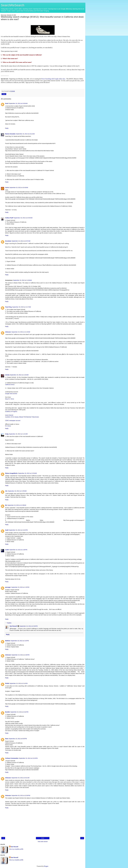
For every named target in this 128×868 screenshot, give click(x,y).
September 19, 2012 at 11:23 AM (21, 332)
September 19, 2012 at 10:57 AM (21, 241)
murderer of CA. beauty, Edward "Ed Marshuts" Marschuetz (22, 417)
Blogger (46, 866)
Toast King (8, 307)
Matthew (8, 641)
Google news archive (11, 394)
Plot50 (7, 683)
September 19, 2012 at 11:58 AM (17, 505)
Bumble (8, 712)
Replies (9, 623)
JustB (7, 550)
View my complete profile (16, 849)
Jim (6, 491)
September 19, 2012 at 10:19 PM (28, 758)
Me (6, 505)
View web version (43, 842)
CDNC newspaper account (13, 420)
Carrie (7, 188)
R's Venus (8, 426)
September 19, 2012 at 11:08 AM (22, 280)
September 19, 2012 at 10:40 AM (19, 188)
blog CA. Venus (10, 399)
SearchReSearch (13, 5)
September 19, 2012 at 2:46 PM (20, 655)
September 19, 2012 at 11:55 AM (17, 491)
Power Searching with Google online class (53, 79)
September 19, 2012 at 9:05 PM (18, 739)
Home (43, 838)
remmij (7, 375)
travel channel (9, 415)
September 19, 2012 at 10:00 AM (18, 103)
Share (4, 94)
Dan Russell (13, 626)
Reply (7, 128)
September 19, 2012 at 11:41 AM (18, 434)
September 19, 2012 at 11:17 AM (21, 307)
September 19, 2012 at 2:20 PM (20, 641)
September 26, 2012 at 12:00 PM (21, 796)
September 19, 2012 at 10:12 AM (25, 134)
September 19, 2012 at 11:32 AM (19, 375)
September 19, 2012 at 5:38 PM (29, 626)
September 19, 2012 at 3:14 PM (18, 683)
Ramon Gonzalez (10, 134)
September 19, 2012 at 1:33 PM (20, 587)
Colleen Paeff (9, 218)
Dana (7, 739)
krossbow (8, 241)
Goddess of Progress (11, 411)
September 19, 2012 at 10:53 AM (23, 218)
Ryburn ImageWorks (11, 473)
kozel (7, 103)
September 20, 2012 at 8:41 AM (20, 778)
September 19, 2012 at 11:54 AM (27, 473)
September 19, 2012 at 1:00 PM (18, 550)
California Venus (10, 385)
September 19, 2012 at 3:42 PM (19, 712)
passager (8, 587)
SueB (7, 530)
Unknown (8, 332)
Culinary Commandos (12, 758)
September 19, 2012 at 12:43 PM (18, 530)
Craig (7, 434)
